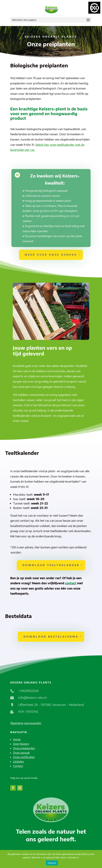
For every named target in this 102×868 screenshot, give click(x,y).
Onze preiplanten (24, 748)
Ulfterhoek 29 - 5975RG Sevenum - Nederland (51, 705)
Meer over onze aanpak (51, 255)
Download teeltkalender (51, 565)
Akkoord (52, 863)
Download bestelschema (51, 637)
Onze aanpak (21, 753)
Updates (18, 762)
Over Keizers (21, 744)
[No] (98, 859)
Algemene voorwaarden (26, 723)
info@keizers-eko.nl (32, 697)
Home (17, 739)
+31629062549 (28, 691)
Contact (18, 766)
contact (71, 583)
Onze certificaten (24, 757)
